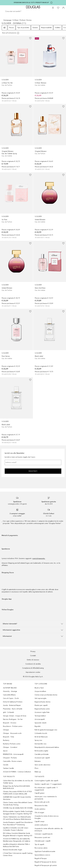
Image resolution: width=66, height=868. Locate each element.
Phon (36, 768)
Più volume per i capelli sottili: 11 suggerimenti (46, 789)
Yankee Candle (8, 768)
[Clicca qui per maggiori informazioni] (51, 3)
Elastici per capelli (41, 705)
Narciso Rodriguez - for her (13, 719)
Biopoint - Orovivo (10, 723)
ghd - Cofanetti (8, 712)
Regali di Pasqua (41, 858)
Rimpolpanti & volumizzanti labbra (47, 747)
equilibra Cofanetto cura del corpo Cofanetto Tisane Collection (16, 829)
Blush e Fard (39, 688)
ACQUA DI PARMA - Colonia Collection (17, 772)
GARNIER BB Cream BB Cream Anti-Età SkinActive (17, 798)
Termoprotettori (40, 716)
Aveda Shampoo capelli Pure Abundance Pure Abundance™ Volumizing (18, 824)
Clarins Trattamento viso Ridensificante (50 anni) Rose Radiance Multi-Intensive (17, 818)
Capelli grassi (40, 793)
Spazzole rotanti (40, 723)
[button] (33, 624)
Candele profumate (42, 754)
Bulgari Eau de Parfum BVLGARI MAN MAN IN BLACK (16, 787)
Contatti (33, 656)
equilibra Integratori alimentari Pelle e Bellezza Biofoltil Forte (16, 845)
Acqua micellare (40, 691)
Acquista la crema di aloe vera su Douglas (47, 817)
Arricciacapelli (40, 719)
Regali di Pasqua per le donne (45, 862)
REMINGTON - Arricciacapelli (13, 754)
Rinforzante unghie (41, 751)
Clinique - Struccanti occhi (12, 733)
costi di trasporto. (39, 558)
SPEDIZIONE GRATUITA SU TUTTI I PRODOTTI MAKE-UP (31, 3)
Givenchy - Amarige (10, 691)
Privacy (33, 651)
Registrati (33, 471)
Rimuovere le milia (41, 806)
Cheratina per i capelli (43, 841)
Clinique (6, 730)
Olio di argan (39, 813)
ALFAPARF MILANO (10, 688)
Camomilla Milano (9, 695)
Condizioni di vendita (33, 664)
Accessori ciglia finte (42, 712)
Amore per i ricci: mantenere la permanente (46, 798)
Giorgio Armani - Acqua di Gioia (15, 716)
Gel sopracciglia (40, 698)
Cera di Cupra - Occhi (11, 698)
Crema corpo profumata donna (46, 695)
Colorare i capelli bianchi (44, 834)
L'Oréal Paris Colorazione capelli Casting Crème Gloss (18, 854)
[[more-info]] (11, 33)
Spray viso (38, 740)
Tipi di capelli (39, 844)
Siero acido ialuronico (42, 765)
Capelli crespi (40, 822)
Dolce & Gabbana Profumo (13, 702)
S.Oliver (16, 20)
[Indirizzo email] (33, 462)
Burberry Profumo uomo (12, 744)
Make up (38, 772)
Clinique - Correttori (10, 747)
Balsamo (38, 761)
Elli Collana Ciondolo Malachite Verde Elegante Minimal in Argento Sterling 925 (18, 834)
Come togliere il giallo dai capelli (46, 781)
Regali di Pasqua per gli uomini (46, 865)
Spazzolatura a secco (42, 855)
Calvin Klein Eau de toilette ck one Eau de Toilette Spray (18, 782)
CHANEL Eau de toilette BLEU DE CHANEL (18, 808)
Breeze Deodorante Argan (13, 850)
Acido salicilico (40, 809)
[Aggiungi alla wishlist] (30, 38)
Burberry (6, 740)
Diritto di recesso (33, 660)
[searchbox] (33, 11)
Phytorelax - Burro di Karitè (13, 709)
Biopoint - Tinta (8, 737)
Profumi (22, 20)
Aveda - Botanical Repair (12, 705)
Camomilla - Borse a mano (12, 761)
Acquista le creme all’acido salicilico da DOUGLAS (49, 830)
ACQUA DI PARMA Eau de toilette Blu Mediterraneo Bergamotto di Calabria (17, 840)
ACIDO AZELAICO (41, 825)
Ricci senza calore (41, 848)
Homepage (7, 20)
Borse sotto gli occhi (42, 802)
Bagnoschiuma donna (43, 702)
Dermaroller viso (41, 744)
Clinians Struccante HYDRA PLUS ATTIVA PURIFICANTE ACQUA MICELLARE (17, 793)
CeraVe (6, 765)
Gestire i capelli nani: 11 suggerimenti (48, 784)
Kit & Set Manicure (41, 737)
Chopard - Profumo (10, 758)
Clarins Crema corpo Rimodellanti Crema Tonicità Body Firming (18, 804)
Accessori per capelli (42, 758)
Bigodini (38, 726)
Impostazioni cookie (33, 672)
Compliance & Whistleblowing (33, 668)
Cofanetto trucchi (41, 733)
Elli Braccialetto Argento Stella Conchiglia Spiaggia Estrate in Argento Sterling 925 (18, 813)
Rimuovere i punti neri (42, 837)
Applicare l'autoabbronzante (45, 851)
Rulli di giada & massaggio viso (46, 730)
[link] (16, 69)
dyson (5, 751)
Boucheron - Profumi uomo (13, 726)
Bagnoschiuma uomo (42, 709)
